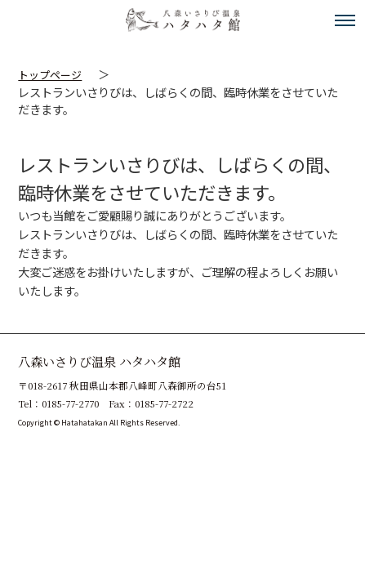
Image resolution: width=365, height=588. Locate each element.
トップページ (50, 75)
